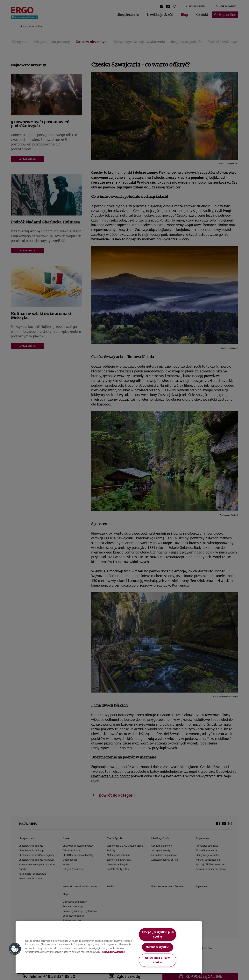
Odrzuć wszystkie (157, 947)
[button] (15, 949)
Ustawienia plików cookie (157, 960)
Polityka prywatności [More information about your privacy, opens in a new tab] (114, 952)
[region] (109, 947)
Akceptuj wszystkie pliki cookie (157, 934)
